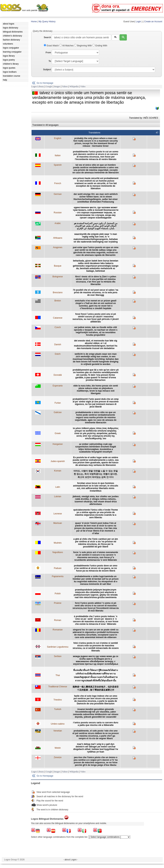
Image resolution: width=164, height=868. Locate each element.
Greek (58, 433)
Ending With (100, 46)
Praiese (58, 603)
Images (57, 86)
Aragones (58, 247)
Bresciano (58, 292)
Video (83, 86)
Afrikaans (58, 238)
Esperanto (58, 386)
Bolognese (58, 277)
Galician (58, 412)
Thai (58, 675)
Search (47, 37)
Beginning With (83, 46)
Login (138, 22)
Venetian (58, 731)
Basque (58, 266)
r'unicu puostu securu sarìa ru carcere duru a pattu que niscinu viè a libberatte (96, 724)
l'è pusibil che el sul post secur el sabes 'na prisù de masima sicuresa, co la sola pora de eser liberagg (96, 292)
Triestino (58, 700)
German (58, 194)
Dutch (58, 354)
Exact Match (52, 46)
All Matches (67, 46)
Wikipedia (74, 86)
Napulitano (58, 552)
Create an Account (153, 22)
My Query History (47, 22)
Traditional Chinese (58, 687)
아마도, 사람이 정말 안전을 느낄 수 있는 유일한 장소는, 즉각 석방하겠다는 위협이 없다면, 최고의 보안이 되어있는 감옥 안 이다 (96, 474)
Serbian (58, 656)
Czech (58, 327)
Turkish (58, 709)
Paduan (58, 568)
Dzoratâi (58, 375)
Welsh (58, 748)
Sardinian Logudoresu (58, 647)
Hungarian (58, 444)
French (58, 183)
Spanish (58, 165)
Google (49, 86)
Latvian (58, 496)
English (58, 138)
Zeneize (58, 757)
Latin (58, 487)
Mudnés (58, 543)
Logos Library (38, 86)
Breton (58, 301)
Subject (47, 70)
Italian (58, 155)
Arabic (58, 223)
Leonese (58, 514)
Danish (58, 344)
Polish (58, 594)
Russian (58, 213)
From (48, 53)
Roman (58, 620)
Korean (58, 471)
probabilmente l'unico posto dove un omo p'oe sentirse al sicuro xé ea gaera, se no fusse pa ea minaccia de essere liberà (96, 568)
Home (34, 22)
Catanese (58, 318)
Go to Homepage (45, 83)
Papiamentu (58, 576)
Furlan (58, 403)
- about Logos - (71, 860)
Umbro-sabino (58, 724)
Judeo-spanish (58, 461)
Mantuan (58, 523)
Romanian (58, 630)
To (50, 61)
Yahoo (65, 86)
